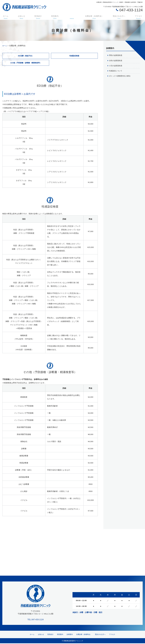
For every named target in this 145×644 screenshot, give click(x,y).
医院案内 (54, 17)
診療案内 (69, 635)
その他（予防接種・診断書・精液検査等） (26, 63)
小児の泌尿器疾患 (116, 66)
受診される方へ (119, 17)
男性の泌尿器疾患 (116, 55)
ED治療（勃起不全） (26, 56)
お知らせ (21, 17)
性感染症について (116, 71)
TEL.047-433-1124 (36, 619)
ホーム (5, 17)
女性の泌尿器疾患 (116, 61)
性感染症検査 (74, 56)
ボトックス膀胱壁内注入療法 (121, 76)
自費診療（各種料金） (93, 17)
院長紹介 (37, 17)
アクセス (138, 17)
